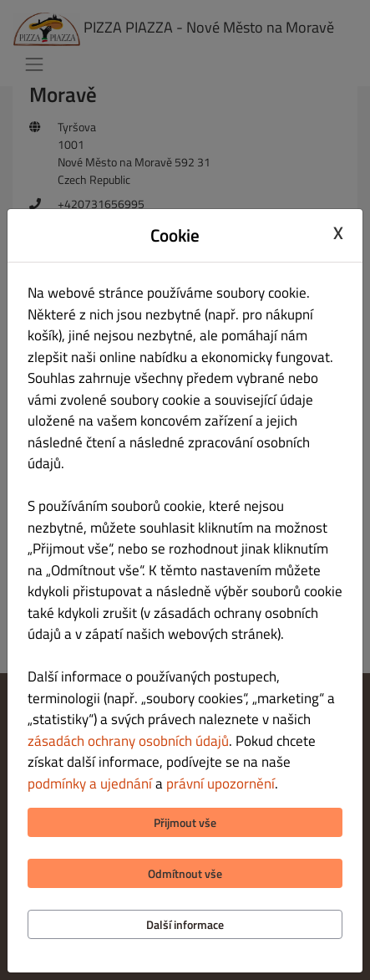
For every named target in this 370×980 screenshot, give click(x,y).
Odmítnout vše (185, 873)
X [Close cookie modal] (338, 233)
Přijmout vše (185, 822)
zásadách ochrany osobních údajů (128, 741)
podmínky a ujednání (90, 783)
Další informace (185, 924)
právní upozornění (220, 783)
